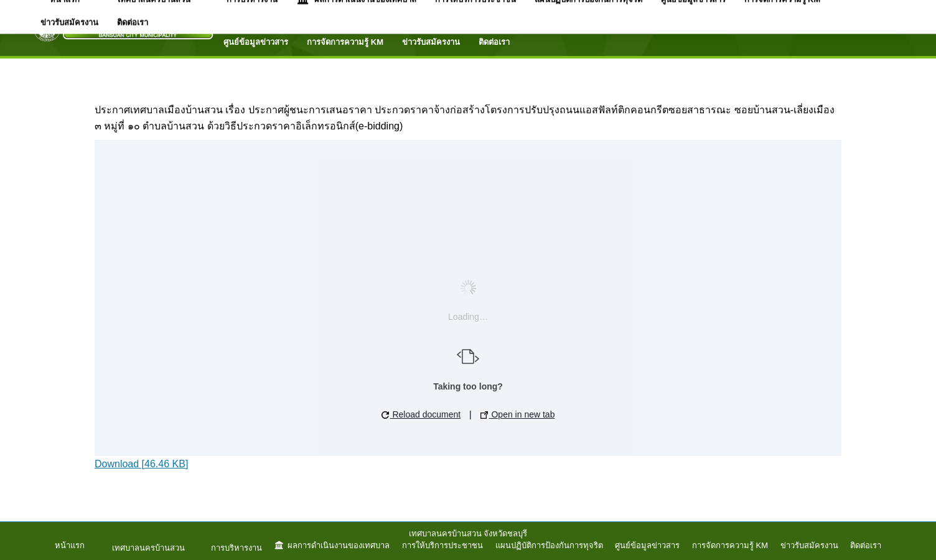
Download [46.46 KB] (141, 464)
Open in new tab (518, 414)
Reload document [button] (421, 414)
